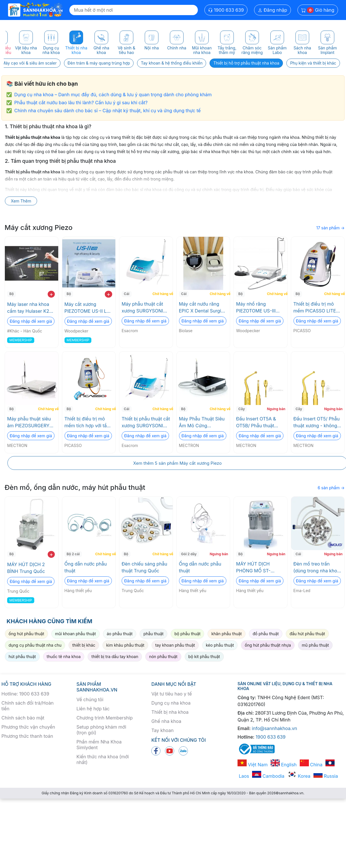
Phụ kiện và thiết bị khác (313, 63)
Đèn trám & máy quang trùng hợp (99, 63)
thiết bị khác (84, 645)
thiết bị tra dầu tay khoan (115, 656)
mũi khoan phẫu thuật (76, 634)
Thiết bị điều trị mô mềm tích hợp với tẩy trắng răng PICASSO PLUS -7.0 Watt (87, 422)
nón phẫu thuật (163, 656)
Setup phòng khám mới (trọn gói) (101, 730)
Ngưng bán (276, 409)
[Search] (134, 10)
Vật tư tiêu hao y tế (171, 694)
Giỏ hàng (318, 10)
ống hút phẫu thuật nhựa (268, 645)
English (284, 765)
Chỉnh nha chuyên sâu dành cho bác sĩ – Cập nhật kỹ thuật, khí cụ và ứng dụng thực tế (107, 111)
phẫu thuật (153, 634)
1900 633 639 (226, 10)
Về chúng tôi (90, 699)
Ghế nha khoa (166, 721)
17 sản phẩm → (330, 228)
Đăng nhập (272, 10)
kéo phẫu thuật (220, 645)
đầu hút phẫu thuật (307, 634)
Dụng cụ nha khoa (171, 703)
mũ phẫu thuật (315, 645)
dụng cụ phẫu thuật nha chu (35, 645)
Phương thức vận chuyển (28, 727)
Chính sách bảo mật (23, 718)
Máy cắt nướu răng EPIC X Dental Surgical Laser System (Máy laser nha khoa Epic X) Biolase (203, 308)
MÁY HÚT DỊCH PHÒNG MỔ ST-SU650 (253, 568)
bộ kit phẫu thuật (204, 656)
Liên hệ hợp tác (93, 709)
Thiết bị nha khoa (170, 712)
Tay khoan (162, 730)
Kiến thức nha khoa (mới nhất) (103, 759)
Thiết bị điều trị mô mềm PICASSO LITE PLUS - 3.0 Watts (315, 308)
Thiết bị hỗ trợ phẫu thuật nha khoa (246, 63)
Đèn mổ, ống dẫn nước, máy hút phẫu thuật (75, 487)
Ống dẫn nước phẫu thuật (86, 567)
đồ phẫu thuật (266, 634)
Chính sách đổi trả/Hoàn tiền (28, 706)
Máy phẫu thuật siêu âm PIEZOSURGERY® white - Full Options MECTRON (30, 422)
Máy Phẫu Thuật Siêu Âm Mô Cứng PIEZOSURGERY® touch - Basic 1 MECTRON (202, 422)
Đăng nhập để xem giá (31, 321)
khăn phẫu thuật (227, 634)
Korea (299, 776)
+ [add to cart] (51, 294)
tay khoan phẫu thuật (175, 645)
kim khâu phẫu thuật (125, 645)
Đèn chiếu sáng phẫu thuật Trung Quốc (144, 567)
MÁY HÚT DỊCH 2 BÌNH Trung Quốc (26, 568)
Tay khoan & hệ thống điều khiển (172, 63)
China (311, 765)
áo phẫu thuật (120, 634)
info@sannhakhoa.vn (274, 728)
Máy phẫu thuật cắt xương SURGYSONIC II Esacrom (146, 308)
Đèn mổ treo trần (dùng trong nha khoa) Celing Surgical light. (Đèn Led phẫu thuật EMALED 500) (317, 568)
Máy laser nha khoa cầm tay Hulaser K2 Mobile (28, 308)
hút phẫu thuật (22, 656)
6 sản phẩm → (331, 488)
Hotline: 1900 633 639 (25, 694)
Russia (326, 776)
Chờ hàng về (162, 294)
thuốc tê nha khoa (64, 656)
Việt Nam (253, 765)
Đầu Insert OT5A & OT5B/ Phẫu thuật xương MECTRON (256, 422)
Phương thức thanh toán (27, 736)
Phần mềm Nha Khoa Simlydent (99, 745)
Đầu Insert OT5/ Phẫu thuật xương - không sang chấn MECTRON (317, 422)
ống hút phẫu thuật (26, 634)
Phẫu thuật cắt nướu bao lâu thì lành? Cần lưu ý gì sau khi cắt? (81, 103)
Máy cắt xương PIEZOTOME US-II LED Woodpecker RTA (89, 308)
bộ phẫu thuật (187, 634)
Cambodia (268, 776)
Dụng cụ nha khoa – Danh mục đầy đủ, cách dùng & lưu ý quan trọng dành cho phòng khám (113, 95)
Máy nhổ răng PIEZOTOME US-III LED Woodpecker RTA (260, 308)
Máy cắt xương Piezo (39, 227)
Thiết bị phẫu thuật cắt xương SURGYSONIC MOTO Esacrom (146, 422)
